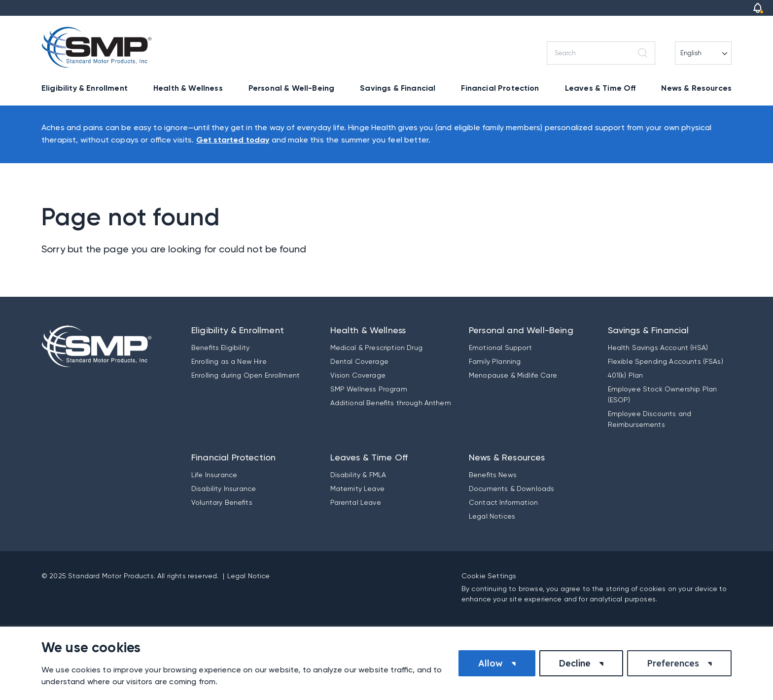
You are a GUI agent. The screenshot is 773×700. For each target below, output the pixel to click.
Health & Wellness (188, 88)
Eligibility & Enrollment (85, 88)
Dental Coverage (359, 361)
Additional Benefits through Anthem (391, 403)
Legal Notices (492, 516)
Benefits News (493, 475)
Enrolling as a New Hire (229, 361)
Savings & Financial (398, 88)
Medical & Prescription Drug (376, 348)
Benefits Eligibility (220, 348)
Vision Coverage (358, 375)
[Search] (601, 53)
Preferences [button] (673, 663)
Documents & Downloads (511, 489)
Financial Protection (500, 88)
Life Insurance (214, 475)
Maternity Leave (357, 489)
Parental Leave (356, 502)
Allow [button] (491, 663)
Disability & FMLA (358, 475)
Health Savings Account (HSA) (658, 348)
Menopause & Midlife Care (513, 375)
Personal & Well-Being (291, 88)
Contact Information (503, 502)
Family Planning (495, 361)
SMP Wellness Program (369, 389)
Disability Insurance (224, 489)
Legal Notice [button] (249, 576)
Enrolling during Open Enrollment (246, 375)
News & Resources (696, 88)
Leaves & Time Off (600, 88)
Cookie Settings (489, 576)
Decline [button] (575, 663)
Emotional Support (500, 348)
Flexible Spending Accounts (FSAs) (666, 361)
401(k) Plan (626, 375)
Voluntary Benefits (222, 502)
